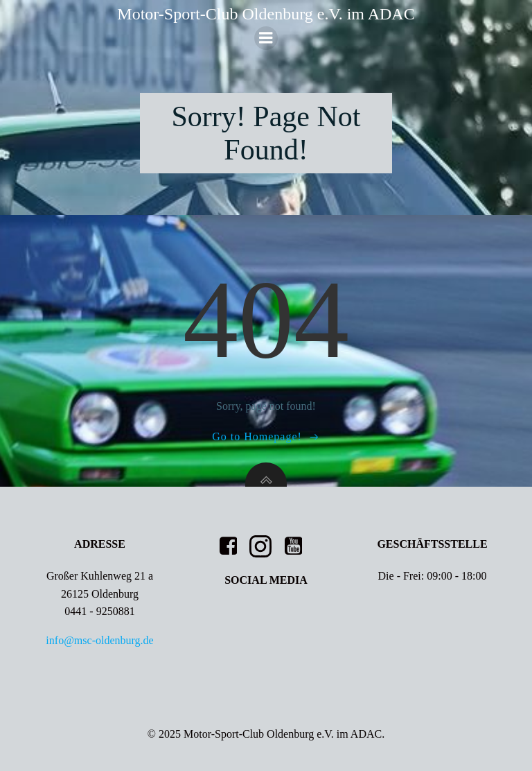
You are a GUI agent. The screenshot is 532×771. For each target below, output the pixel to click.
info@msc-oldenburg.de (99, 640)
